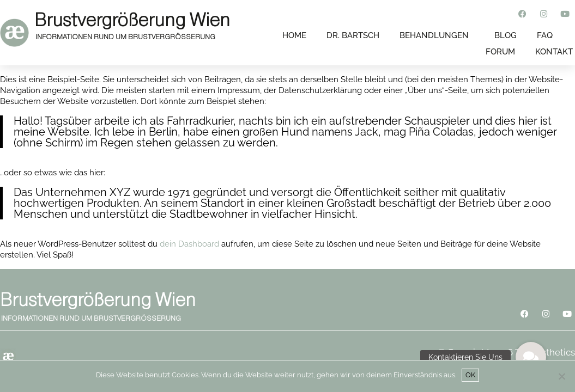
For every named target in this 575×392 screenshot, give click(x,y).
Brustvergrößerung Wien (132, 20)
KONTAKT (554, 52)
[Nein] (561, 376)
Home (294, 35)
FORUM (500, 52)
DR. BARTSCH (353, 35)
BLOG (506, 35)
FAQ (545, 35)
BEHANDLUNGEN (434, 35)
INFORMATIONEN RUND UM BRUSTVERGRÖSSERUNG (125, 37)
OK (470, 375)
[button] (531, 357)
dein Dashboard (189, 244)
